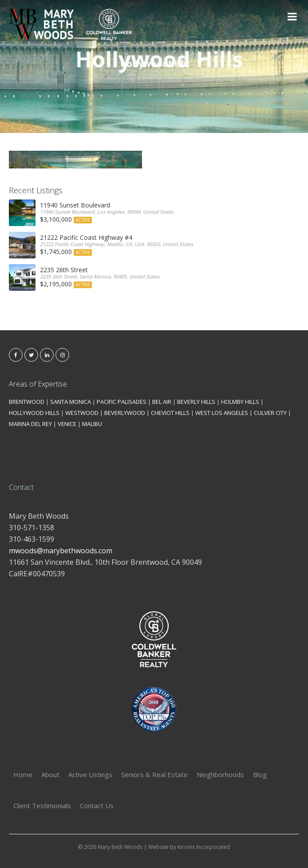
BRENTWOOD (27, 402)
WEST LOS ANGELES (222, 413)
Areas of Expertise (38, 384)
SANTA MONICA (71, 402)
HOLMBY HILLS (240, 402)
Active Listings (90, 774)
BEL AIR (162, 402)
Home (23, 774)
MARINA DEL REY (30, 424)
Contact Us (97, 805)
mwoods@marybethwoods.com (61, 551)
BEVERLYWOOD (125, 413)
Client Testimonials (42, 805)
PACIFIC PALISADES (122, 402)
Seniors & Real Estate (154, 774)
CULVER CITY (270, 413)
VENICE (67, 424)
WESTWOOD (82, 413)
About (50, 774)
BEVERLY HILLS (196, 402)
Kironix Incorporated (204, 847)
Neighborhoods (220, 774)
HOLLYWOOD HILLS (34, 413)
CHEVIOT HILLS (170, 413)
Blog (260, 774)
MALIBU (92, 424)
